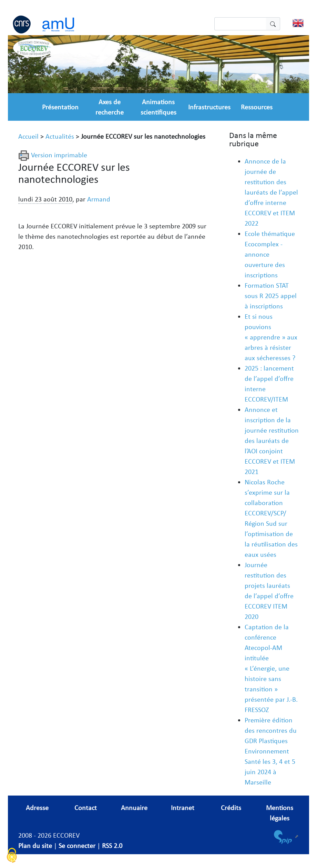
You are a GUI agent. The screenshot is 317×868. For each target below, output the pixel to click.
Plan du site (35, 846)
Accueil (28, 136)
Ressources (257, 107)
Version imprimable (53, 155)
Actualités (60, 136)
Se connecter (77, 846)
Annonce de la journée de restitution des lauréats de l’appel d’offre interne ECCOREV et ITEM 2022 (271, 192)
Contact (86, 808)
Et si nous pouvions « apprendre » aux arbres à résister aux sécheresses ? (271, 337)
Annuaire (134, 808)
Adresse (37, 808)
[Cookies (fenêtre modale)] (12, 856)
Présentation (60, 107)
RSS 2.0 (112, 846)
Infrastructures (209, 107)
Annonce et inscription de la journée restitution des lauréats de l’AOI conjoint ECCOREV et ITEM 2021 (272, 441)
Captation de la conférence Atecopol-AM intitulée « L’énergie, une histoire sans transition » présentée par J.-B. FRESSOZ (271, 668)
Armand (99, 199)
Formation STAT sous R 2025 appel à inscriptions (271, 296)
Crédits (231, 808)
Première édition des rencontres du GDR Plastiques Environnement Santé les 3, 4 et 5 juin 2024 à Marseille (271, 751)
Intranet (183, 808)
